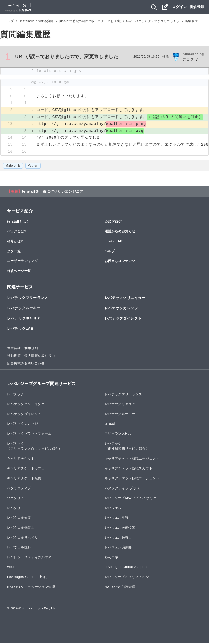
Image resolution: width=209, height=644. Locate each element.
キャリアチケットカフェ (26, 469)
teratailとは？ (18, 222)
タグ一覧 (14, 252)
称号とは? (15, 242)
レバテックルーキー (24, 309)
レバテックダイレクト (123, 319)
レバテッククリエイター (125, 298)
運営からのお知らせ (120, 232)
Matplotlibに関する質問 (37, 21)
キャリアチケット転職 (24, 479)
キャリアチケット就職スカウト (129, 469)
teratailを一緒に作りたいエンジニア (53, 192)
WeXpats (14, 568)
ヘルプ (110, 252)
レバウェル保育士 (21, 528)
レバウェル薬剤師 (118, 548)
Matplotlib (13, 166)
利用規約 (31, 349)
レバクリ (14, 508)
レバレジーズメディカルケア (29, 558)
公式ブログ (113, 222)
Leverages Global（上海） (28, 578)
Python (33, 166)
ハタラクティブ (19, 489)
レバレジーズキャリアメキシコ (129, 578)
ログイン (180, 7)
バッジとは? (17, 232)
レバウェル (113, 508)
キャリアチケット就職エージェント (132, 459)
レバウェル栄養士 (118, 538)
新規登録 (197, 7)
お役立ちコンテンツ (120, 262)
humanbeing (193, 54)
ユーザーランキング (22, 262)
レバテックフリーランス (28, 298)
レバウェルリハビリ (22, 538)
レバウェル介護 (19, 518)
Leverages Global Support (126, 568)
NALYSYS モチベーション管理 (31, 587)
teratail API (114, 242)
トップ (9, 21)
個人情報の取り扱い (40, 357)
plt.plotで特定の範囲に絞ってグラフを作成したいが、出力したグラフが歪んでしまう (119, 21)
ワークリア (16, 499)
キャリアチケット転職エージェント (132, 479)
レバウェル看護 (117, 518)
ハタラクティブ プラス (122, 489)
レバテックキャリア (24, 319)
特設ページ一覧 (19, 271)
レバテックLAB (20, 329)
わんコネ (112, 558)
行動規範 (14, 357)
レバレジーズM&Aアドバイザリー (131, 499)
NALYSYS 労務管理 (120, 587)
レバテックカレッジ (121, 309)
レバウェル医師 (19, 548)
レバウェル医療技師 (120, 528)
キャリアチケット (21, 459)
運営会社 (14, 349)
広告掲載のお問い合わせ (26, 364)
